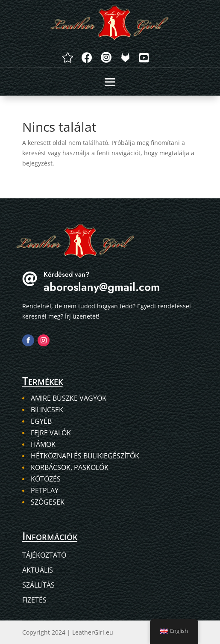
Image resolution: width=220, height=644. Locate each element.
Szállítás (38, 585)
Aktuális (38, 570)
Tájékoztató (44, 555)
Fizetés (34, 600)
